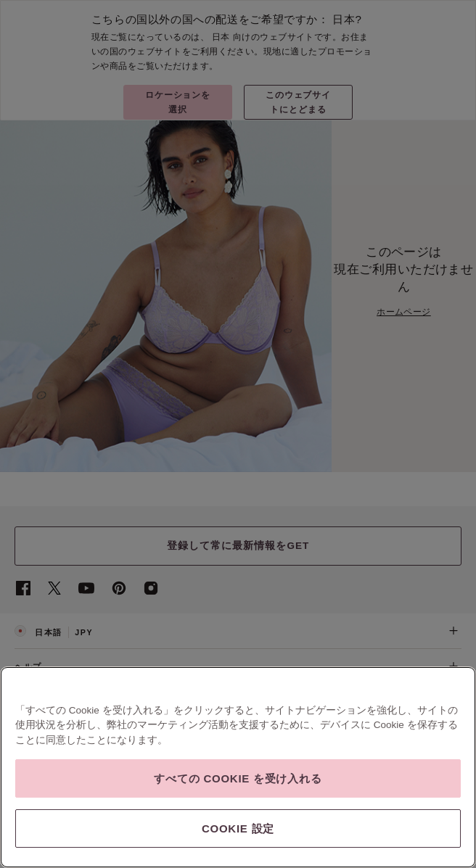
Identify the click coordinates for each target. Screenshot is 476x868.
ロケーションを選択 (178, 102)
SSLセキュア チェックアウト (60, 793)
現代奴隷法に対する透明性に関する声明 (286, 779)
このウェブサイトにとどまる (299, 102)
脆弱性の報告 (197, 779)
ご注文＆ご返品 (238, 701)
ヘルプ (238, 666)
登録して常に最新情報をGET (238, 546)
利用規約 (62, 778)
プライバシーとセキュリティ (126, 778)
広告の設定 (370, 778)
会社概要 (28, 778)
